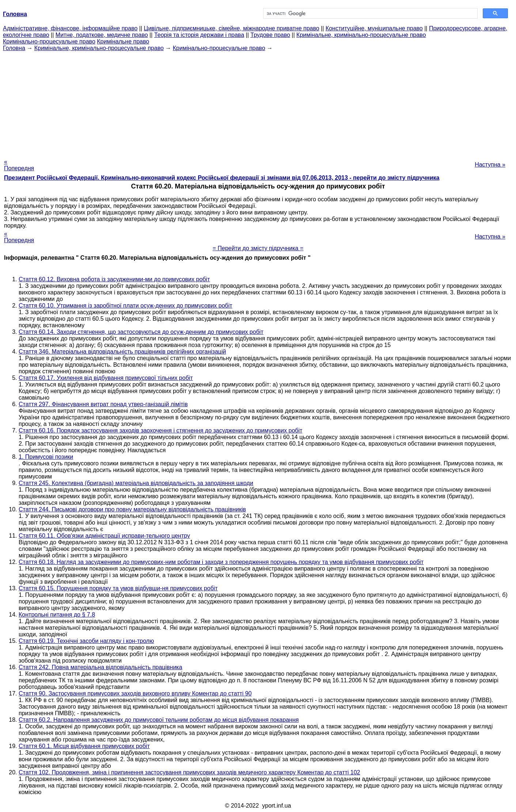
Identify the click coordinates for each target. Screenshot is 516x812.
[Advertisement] (258, 103)
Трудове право (270, 35)
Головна (14, 48)
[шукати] (370, 14)
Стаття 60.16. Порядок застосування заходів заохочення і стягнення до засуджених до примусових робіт (160, 430)
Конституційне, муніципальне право (374, 28)
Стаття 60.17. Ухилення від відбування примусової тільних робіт (106, 378)
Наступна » (490, 165)
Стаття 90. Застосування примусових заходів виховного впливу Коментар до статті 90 (135, 693)
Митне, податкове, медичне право (102, 35)
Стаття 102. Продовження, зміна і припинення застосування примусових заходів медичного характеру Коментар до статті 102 (189, 772)
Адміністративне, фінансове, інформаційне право (70, 28)
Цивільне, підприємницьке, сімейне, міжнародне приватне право (232, 28)
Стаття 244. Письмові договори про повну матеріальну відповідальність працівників (132, 509)
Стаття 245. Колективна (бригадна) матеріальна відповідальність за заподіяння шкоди (136, 483)
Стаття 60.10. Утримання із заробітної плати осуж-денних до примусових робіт (126, 306)
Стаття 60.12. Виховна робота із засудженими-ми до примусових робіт (114, 279)
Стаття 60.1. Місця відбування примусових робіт (84, 746)
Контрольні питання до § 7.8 (57, 615)
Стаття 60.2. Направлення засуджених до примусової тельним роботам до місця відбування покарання (159, 720)
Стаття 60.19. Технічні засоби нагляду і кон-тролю (86, 641)
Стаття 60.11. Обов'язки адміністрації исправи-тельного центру (104, 536)
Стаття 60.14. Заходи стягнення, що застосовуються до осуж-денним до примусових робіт (141, 332)
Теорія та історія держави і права (199, 35)
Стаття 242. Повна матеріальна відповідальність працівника (100, 667)
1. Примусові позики (46, 457)
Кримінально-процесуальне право (49, 41)
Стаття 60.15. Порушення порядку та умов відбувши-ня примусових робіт (118, 588)
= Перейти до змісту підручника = (258, 248)
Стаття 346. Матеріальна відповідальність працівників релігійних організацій (122, 352)
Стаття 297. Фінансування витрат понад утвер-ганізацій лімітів (103, 404)
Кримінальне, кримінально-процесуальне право (361, 35)
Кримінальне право (123, 41)
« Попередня (19, 165)
